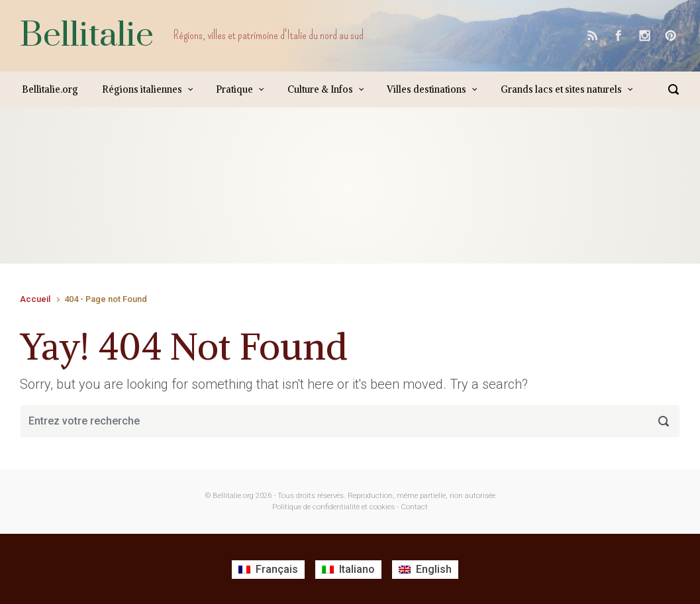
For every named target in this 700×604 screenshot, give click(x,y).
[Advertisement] (261, 199)
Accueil (35, 299)
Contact (414, 507)
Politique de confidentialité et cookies (333, 507)
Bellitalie (87, 35)
